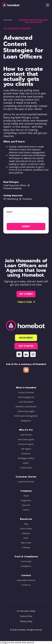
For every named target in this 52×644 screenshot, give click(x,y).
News (26, 538)
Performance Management (26, 416)
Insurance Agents (26, 444)
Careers (26, 510)
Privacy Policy (26, 621)
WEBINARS (8, 20)
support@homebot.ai (26, 580)
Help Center (26, 543)
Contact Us (26, 585)
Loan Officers (26, 435)
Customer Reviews (26, 482)
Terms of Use (26, 616)
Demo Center (26, 529)
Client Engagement (26, 397)
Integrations (26, 421)
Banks (26, 463)
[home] (11, 5)
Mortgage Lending (26, 458)
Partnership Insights (26, 411)
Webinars (26, 533)
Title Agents (26, 449)
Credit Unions (26, 468)
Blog (26, 524)
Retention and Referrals (26, 407)
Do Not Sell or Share (26, 611)
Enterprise (26, 454)
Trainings (26, 547)
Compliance (26, 566)
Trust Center (26, 561)
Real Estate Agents (26, 440)
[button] (47, 5)
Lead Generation (26, 402)
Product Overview (26, 393)
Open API (26, 505)
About (26, 496)
